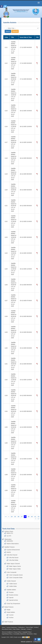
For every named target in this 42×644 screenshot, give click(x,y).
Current (11, 615)
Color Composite (12, 572)
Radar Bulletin (11, 612)
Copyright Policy (26, 632)
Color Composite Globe (16, 578)
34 (12, 517)
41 (35, 517)
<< (6, 517)
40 (32, 517)
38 (25, 517)
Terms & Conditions (7, 632)
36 (18, 517)
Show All (15, 31)
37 (22, 517)
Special (11, 598)
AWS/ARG (10, 541)
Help (35, 634)
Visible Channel (11, 581)
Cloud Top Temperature (13, 604)
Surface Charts (9, 531)
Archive (11, 618)
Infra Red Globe (14, 560)
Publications (21, 627)
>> (39, 519)
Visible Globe (13, 586)
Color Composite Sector (16, 575)
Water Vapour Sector (15, 566)
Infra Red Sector (14, 558)
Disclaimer (30, 634)
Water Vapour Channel (13, 564)
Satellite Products (10, 547)
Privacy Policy (17, 632)
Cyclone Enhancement (13, 550)
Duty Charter (16, 629)
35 (15, 517)
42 (39, 517)
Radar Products (9, 607)
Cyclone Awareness (12, 627)
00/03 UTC (10, 533)
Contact (29, 629)
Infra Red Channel (12, 555)
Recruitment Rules (7, 629)
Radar (9, 610)
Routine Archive (14, 595)
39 (29, 517)
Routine (11, 592)
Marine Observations (13, 544)
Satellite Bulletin (11, 590)
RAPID (9, 552)
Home (3, 627)
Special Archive (14, 600)
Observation (8, 539)
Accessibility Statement (19, 634)
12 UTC (9, 536)
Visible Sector (13, 584)
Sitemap (23, 629)
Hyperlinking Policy (7, 634)
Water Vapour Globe (15, 569)
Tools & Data (29, 627)
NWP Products (9, 622)
